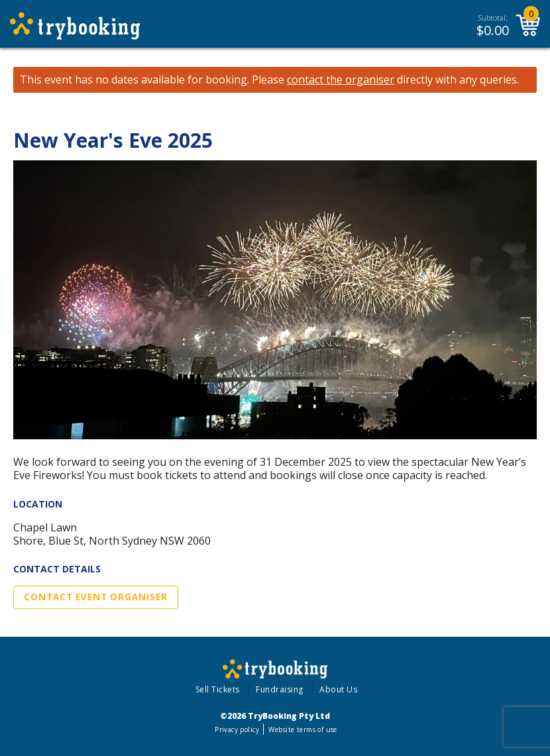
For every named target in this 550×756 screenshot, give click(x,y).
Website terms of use (302, 729)
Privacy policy (237, 729)
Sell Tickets (218, 689)
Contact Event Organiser (96, 597)
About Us (338, 689)
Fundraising (280, 689)
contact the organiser (341, 80)
